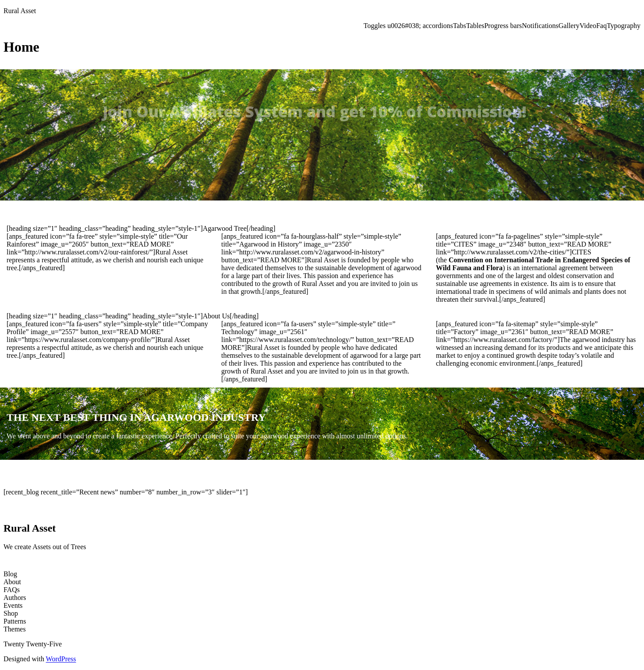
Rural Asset (20, 11)
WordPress (61, 659)
